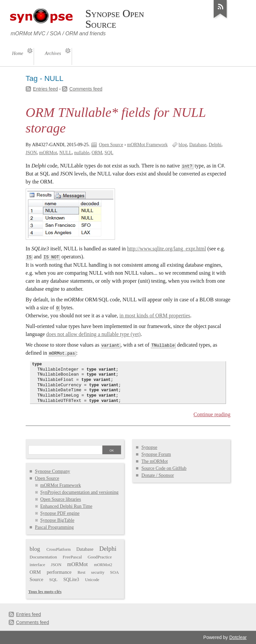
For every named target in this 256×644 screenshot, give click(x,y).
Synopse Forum (156, 454)
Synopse (149, 447)
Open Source (111, 145)
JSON (31, 153)
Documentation (43, 557)
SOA (114, 572)
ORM (97, 153)
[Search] (65, 451)
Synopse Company (53, 471)
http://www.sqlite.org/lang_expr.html (166, 249)
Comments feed (86, 89)
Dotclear (238, 637)
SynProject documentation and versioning (79, 492)
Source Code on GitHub (164, 468)
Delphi (215, 145)
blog (183, 145)
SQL (109, 153)
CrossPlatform (58, 549)
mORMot (48, 153)
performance (59, 572)
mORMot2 (103, 565)
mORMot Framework (147, 145)
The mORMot (154, 461)
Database (198, 145)
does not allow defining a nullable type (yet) (93, 334)
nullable (81, 153)
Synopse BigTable (57, 520)
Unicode (92, 580)
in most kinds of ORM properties (155, 316)
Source (36, 579)
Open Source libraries (61, 499)
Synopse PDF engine (60, 513)
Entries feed (45, 89)
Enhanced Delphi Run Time (66, 506)
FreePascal (72, 557)
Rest (81, 572)
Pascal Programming (54, 527)
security (98, 572)
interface (37, 565)
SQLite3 (71, 580)
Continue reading (212, 414)
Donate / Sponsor (157, 475)
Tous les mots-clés (45, 592)
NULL (65, 153)
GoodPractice (100, 557)
